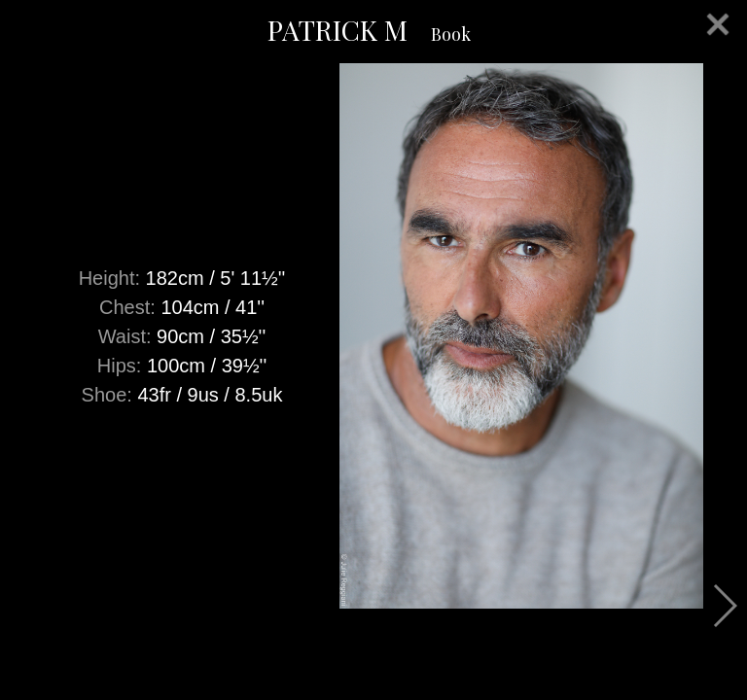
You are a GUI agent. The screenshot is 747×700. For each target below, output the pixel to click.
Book (451, 34)
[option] (373, 336)
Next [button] (724, 606)
